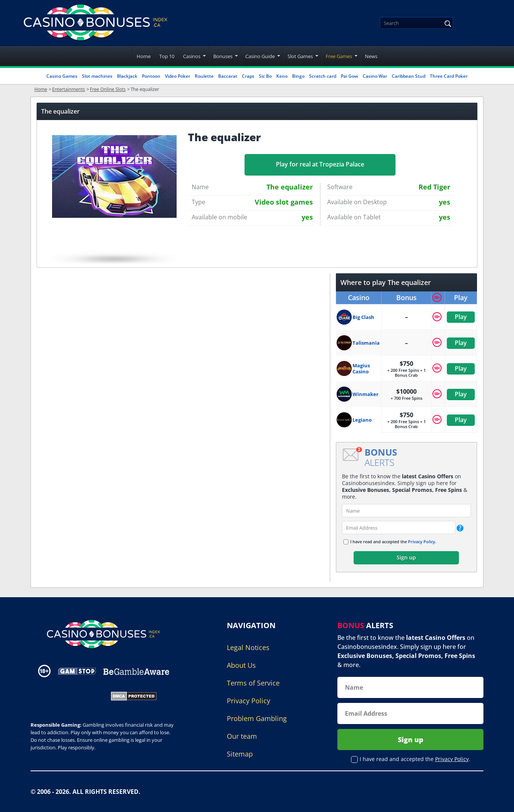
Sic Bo (265, 76)
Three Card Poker (449, 76)
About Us (241, 665)
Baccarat (228, 76)
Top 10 (167, 56)
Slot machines (97, 76)
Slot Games (300, 56)
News (371, 56)
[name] (406, 511)
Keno (282, 76)
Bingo (298, 76)
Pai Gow (349, 76)
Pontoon (151, 76)
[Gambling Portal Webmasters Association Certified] (66, 695)
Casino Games (62, 76)
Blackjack (127, 76)
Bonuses (223, 56)
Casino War (375, 76)
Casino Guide (260, 56)
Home (144, 56)
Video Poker (178, 76)
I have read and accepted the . (393, 542)
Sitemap (240, 754)
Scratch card (323, 76)
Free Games (339, 56)
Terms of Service (253, 683)
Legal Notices (248, 647)
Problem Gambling (257, 718)
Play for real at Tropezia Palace (320, 164)
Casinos (192, 56)
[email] (399, 528)
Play (461, 317)
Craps (248, 76)
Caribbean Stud (409, 76)
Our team (242, 736)
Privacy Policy (422, 542)
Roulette (204, 76)
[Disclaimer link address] (77, 671)
